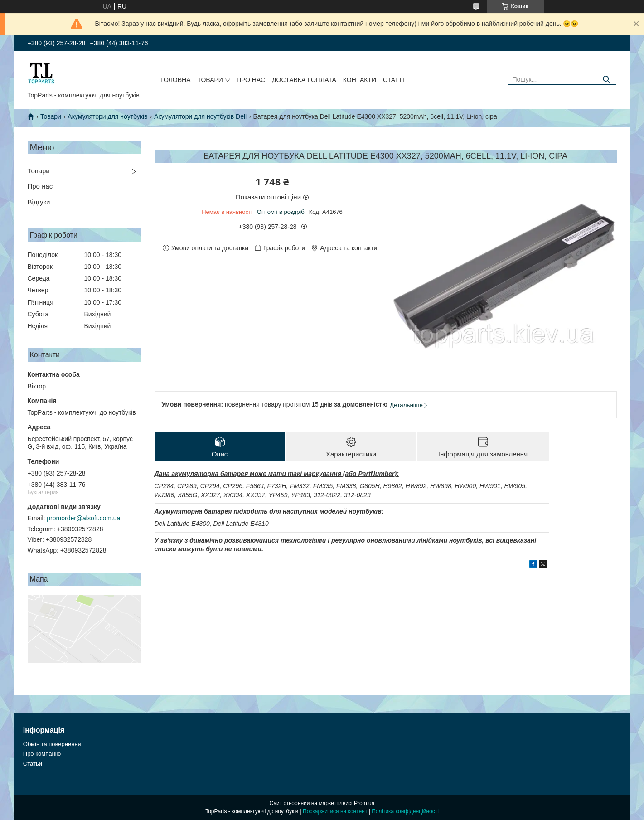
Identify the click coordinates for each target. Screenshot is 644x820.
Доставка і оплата (304, 80)
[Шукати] (606, 80)
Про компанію (42, 754)
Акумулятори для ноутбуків (107, 116)
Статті (394, 80)
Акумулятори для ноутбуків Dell (200, 116)
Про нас (251, 80)
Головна (175, 80)
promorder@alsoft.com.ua (83, 518)
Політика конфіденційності (405, 811)
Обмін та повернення (52, 744)
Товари (210, 80)
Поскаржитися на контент (335, 811)
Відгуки (39, 202)
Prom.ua (364, 803)
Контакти (360, 80)
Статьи (33, 764)
